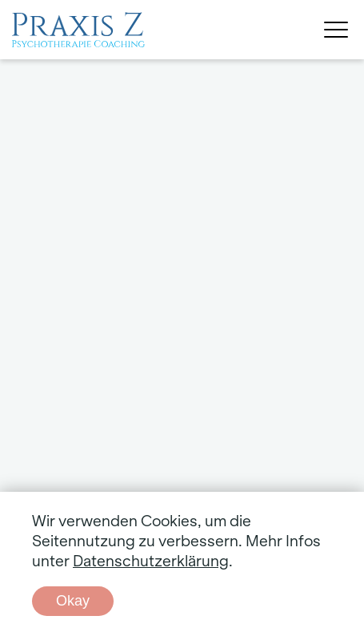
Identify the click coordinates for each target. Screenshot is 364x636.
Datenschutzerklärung (151, 562)
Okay (73, 601)
